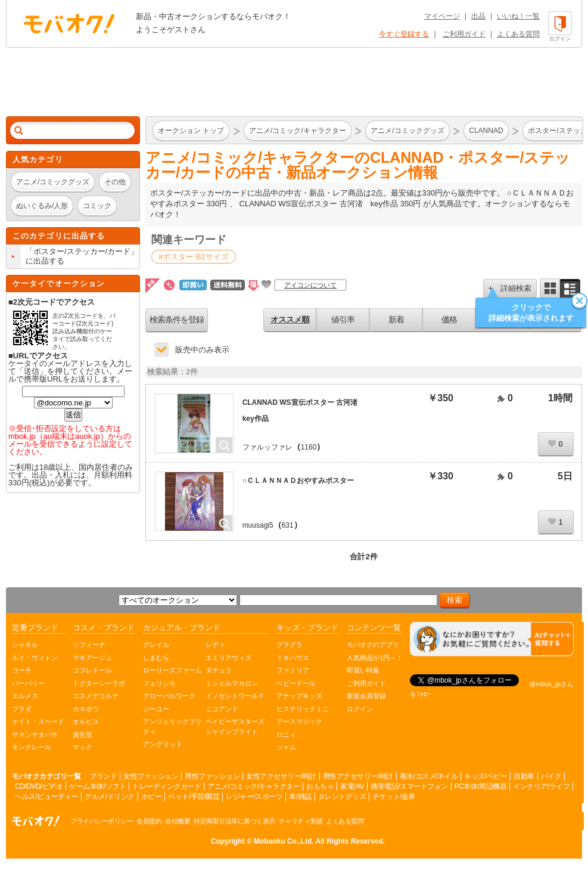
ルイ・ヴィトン (35, 658)
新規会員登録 (366, 696)
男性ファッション (212, 776)
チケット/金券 (394, 797)
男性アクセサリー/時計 (358, 776)
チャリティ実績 (301, 821)
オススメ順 (290, 320)
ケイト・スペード (38, 721)
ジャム (286, 747)
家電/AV (352, 786)
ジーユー (156, 709)
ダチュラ (219, 670)
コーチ (22, 670)
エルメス (25, 696)
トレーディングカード (167, 786)
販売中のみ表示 (202, 350)
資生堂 (83, 735)
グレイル (156, 645)
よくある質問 (518, 34)
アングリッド (163, 744)
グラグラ (290, 645)
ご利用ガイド (464, 34)
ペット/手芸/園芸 (194, 797)
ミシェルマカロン (232, 683)
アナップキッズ (299, 696)
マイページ (442, 16)
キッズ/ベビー (486, 776)
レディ (215, 645)
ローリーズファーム (172, 670)
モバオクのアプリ (373, 645)
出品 (478, 16)
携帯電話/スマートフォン (409, 786)
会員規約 (149, 821)
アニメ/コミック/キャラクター (253, 786)
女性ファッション (151, 776)
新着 (396, 320)
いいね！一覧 (518, 16)
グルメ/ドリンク (109, 797)
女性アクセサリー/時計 (281, 776)
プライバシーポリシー (102, 821)
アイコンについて (310, 285)
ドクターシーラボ (99, 683)
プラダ (22, 709)
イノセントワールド (235, 696)
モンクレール (32, 747)
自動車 (524, 776)
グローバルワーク (169, 696)
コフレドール (92, 670)
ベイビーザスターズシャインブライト (235, 726)
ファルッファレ (267, 447)
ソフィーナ (89, 645)
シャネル (25, 645)
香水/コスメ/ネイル (429, 776)
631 (288, 525)
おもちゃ (320, 786)
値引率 (343, 320)
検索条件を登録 (177, 320)
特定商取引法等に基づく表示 (234, 821)
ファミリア (293, 670)
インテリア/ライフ (541, 786)
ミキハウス (293, 658)
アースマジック (299, 721)
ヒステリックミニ (303, 709)
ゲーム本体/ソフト (97, 786)
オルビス (86, 721)
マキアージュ (92, 658)
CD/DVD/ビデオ (39, 786)
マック (83, 747)
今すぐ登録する (404, 34)
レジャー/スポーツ (254, 797)
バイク (551, 776)
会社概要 (178, 821)
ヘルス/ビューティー (46, 797)
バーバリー (28, 683)
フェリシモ (159, 683)
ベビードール (296, 683)
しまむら (156, 658)
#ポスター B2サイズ (194, 257)
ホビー (152, 797)
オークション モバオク (69, 23)
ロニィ (286, 735)
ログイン (360, 709)
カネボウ (86, 709)
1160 (309, 447)
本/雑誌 (300, 797)
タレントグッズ (342, 797)
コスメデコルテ (96, 696)
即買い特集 (363, 670)
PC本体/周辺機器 (481, 786)
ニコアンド (222, 709)
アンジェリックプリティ (172, 726)
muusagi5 (258, 525)
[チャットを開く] (492, 639)
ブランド (103, 776)
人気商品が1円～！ (375, 658)
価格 (449, 320)
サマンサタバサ (35, 735)
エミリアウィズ (228, 658)
